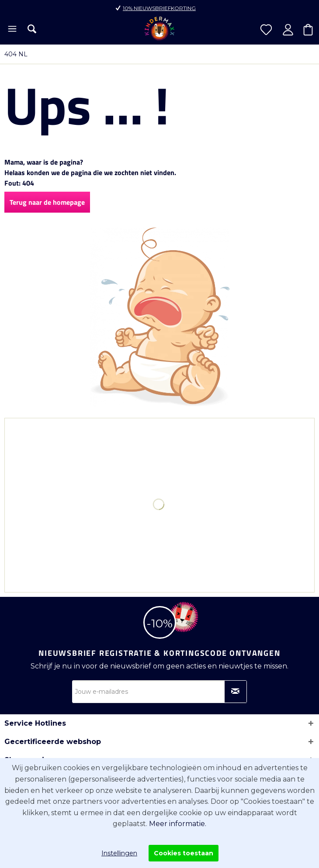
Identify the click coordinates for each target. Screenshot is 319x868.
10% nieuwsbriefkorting (159, 8)
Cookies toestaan (184, 853)
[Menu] (12, 30)
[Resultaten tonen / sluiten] (32, 29)
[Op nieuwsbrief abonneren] (236, 692)
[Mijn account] (288, 30)
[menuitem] (12, 30)
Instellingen (119, 853)
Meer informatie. (178, 824)
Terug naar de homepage (47, 202)
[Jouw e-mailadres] (159, 692)
